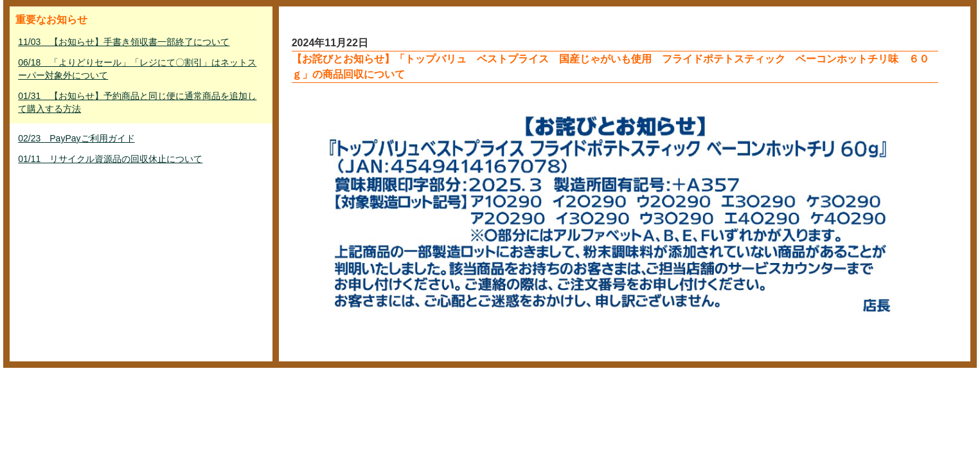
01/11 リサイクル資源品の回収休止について (110, 159)
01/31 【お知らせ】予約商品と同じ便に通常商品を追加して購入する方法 (137, 102)
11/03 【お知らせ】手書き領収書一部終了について (124, 42)
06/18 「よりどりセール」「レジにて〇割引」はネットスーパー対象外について (137, 69)
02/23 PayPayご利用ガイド (76, 138)
